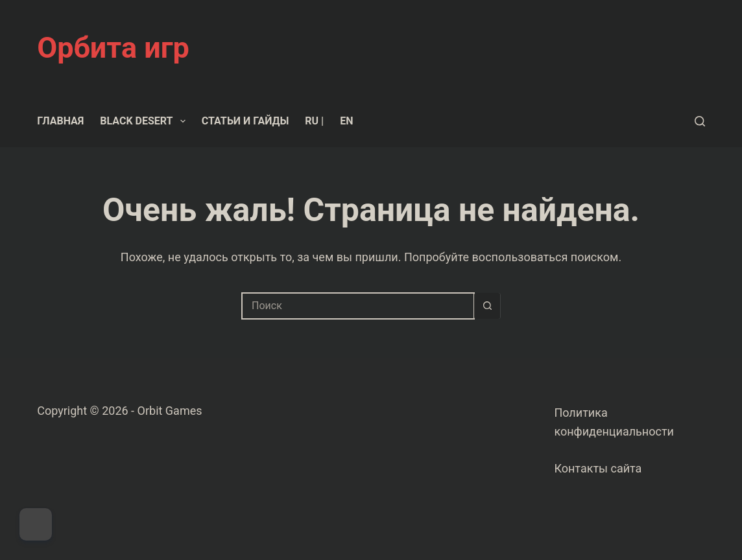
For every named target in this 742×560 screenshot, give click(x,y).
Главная (60, 121)
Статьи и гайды (245, 121)
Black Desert (145, 121)
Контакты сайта (598, 468)
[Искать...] (358, 306)
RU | (314, 121)
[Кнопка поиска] (487, 306)
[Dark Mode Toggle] (36, 524)
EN (346, 121)
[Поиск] (700, 121)
